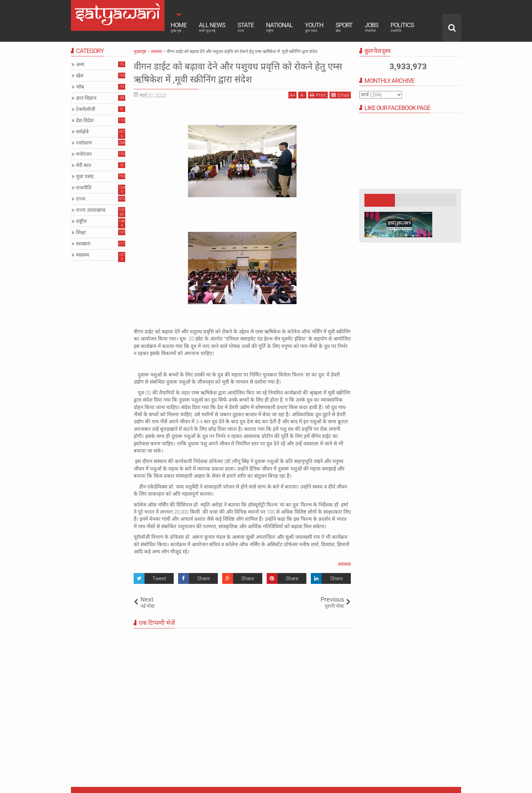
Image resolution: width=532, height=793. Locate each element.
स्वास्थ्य (344, 564)
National (279, 27)
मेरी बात (84, 165)
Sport (344, 27)
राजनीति (84, 188)
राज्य (81, 199)
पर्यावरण (84, 143)
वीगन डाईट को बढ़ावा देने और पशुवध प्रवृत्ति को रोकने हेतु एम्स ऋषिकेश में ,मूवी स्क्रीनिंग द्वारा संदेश (238, 72)
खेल (80, 76)
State (246, 27)
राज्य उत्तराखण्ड (91, 210)
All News (212, 27)
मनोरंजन (84, 154)
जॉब (80, 87)
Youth (314, 27)
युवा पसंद (85, 177)
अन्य (80, 64)
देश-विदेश (85, 121)
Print (318, 95)
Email (340, 95)
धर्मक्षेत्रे (82, 132)
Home (179, 27)
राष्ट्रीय (81, 221)
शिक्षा (81, 233)
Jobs (372, 27)
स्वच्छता (83, 244)
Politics (402, 27)
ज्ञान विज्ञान (86, 98)
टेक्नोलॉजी (86, 109)
